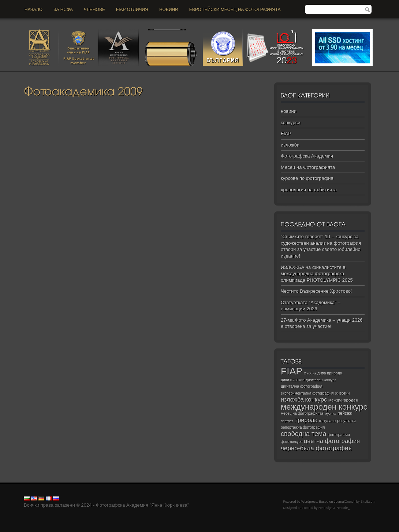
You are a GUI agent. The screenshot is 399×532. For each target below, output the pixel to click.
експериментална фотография (307, 393)
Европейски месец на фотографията (235, 10)
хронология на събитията (309, 190)
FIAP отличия (132, 10)
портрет (287, 421)
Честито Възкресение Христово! (316, 291)
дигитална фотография (302, 386)
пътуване (327, 421)
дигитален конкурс (321, 380)
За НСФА (63, 10)
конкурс (316, 400)
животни (342, 393)
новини (169, 10)
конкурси (290, 123)
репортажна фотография (303, 427)
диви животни (293, 380)
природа (306, 420)
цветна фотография (332, 441)
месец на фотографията (302, 413)
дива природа (330, 373)
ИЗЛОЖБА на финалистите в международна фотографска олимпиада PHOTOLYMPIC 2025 (317, 274)
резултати (346, 421)
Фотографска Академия (307, 156)
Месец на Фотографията (308, 167)
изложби (290, 145)
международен (343, 400)
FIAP (286, 134)
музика (331, 413)
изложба (292, 399)
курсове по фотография (307, 178)
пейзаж (345, 413)
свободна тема (304, 434)
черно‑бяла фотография (316, 448)
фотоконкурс (292, 442)
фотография (339, 435)
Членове (94, 10)
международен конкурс (324, 407)
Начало (33, 10)
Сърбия (310, 373)
